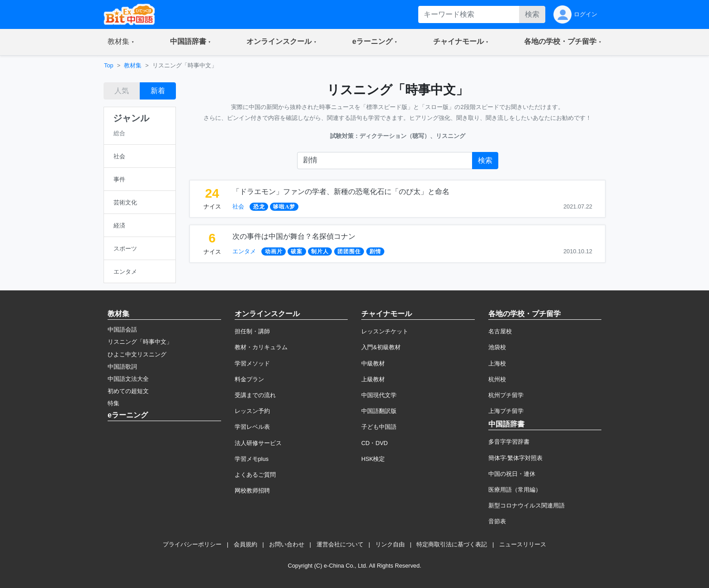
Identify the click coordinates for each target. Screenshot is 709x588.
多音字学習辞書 (509, 442)
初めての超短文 (128, 391)
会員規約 (246, 544)
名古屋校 (500, 331)
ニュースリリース (523, 544)
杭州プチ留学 (506, 395)
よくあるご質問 (255, 475)
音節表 (497, 521)
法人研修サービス (258, 443)
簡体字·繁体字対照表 (516, 458)
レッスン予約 (252, 411)
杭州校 (497, 379)
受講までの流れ (255, 395)
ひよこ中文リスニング (137, 354)
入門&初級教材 (381, 347)
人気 (122, 91)
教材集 (133, 65)
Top (109, 65)
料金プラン (249, 379)
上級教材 (373, 379)
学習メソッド (252, 363)
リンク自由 (390, 544)
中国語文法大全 (128, 379)
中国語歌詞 (122, 367)
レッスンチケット (385, 331)
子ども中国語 (379, 427)
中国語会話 (122, 330)
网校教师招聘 (252, 491)
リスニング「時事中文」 (140, 342)
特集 (113, 403)
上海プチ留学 (506, 411)
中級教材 (373, 363)
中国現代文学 (379, 395)
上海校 (497, 363)
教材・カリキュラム (261, 347)
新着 (158, 91)
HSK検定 (373, 459)
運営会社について (340, 544)
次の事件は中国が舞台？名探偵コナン (294, 236)
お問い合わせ (287, 544)
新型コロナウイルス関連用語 (527, 505)
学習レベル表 (252, 427)
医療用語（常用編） (515, 490)
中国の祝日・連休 (512, 474)
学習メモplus (252, 459)
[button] (121, 42)
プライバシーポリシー (192, 544)
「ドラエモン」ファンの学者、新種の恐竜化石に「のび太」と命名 (341, 192)
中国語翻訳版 (379, 411)
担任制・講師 (252, 331)
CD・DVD (375, 443)
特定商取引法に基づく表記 (452, 544)
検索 (532, 14)
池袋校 (497, 347)
